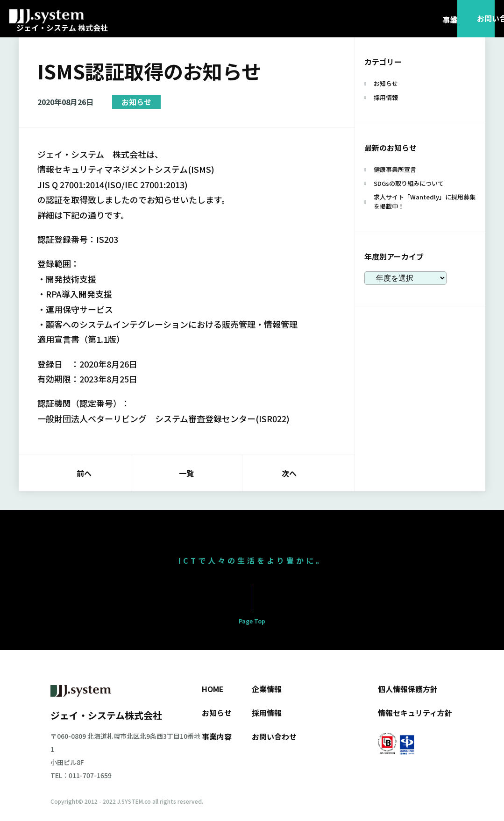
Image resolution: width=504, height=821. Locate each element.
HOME (213, 689)
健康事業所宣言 (395, 169)
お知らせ (136, 102)
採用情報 (386, 97)
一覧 (186, 473)
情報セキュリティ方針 (415, 713)
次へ (289, 473)
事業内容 (217, 736)
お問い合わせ (274, 736)
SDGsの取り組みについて (409, 183)
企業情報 (267, 689)
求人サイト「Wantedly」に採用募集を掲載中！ (425, 202)
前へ (84, 473)
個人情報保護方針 (408, 689)
